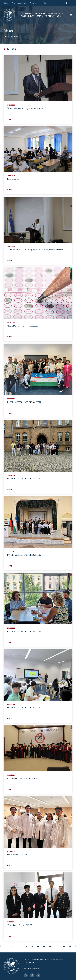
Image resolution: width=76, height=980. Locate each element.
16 (50, 946)
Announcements (19, 3)
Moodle (43, 3)
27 (64, 946)
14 (38, 946)
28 (70, 946)
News (6, 3)
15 (44, 946)
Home (6, 36)
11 (20, 946)
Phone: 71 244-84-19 (31, 968)
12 (26, 946)
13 (32, 946)
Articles (33, 3)
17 (56, 946)
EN (68, 3)
